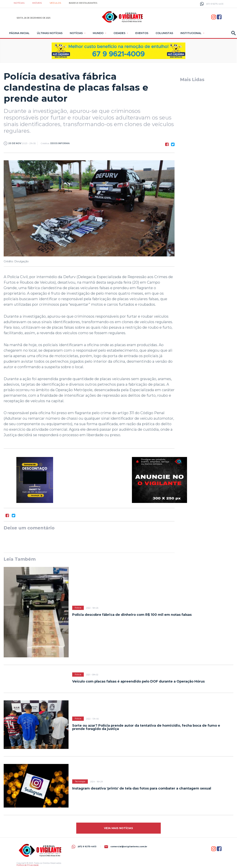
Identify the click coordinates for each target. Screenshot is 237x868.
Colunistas (164, 33)
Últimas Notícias (50, 33)
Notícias (19, 3)
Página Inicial (19, 33)
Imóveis (37, 3)
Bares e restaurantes (83, 3)
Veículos (55, 3)
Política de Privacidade (28, 865)
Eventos (142, 33)
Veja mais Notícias (118, 828)
